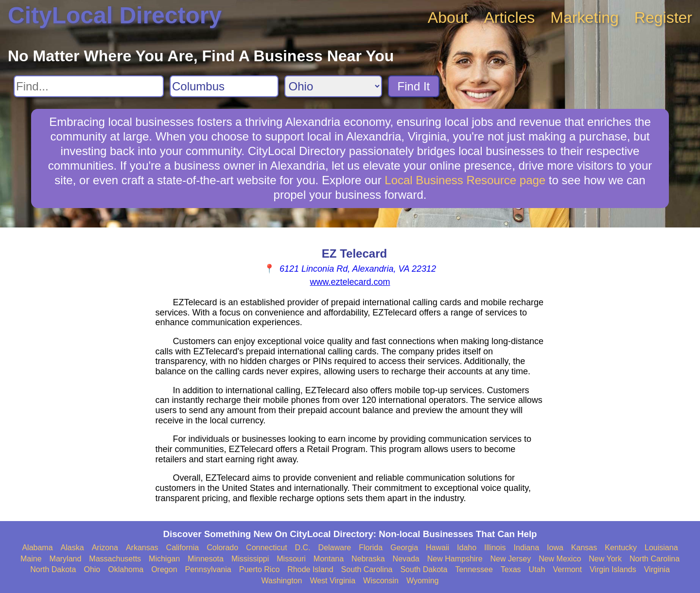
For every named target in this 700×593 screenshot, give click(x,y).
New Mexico (560, 559)
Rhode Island (310, 569)
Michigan (164, 559)
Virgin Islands (613, 569)
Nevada (406, 559)
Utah (537, 569)
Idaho (467, 548)
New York (605, 559)
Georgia (404, 548)
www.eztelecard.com (350, 282)
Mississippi (250, 559)
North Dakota (53, 569)
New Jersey (511, 559)
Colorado (222, 548)
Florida (371, 548)
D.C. (303, 548)
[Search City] (224, 86)
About (448, 17)
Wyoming (423, 581)
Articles (509, 17)
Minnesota (206, 559)
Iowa (555, 548)
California (183, 548)
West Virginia (332, 581)
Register (663, 17)
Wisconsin (381, 581)
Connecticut (267, 548)
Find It (414, 86)
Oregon (164, 569)
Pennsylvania (208, 569)
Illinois (495, 548)
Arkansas (142, 548)
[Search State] (333, 86)
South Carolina (367, 569)
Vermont (567, 569)
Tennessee (474, 569)
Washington (281, 581)
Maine (31, 559)
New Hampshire (455, 559)
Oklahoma (126, 569)
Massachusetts (115, 559)
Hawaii (437, 548)
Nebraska (368, 559)
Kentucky (621, 548)
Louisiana (661, 548)
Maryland (66, 559)
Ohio (92, 569)
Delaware (335, 548)
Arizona (105, 548)
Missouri (291, 559)
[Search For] (89, 86)
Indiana (527, 548)
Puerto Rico (260, 569)
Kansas (584, 548)
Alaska (72, 548)
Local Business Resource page (465, 180)
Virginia (657, 569)
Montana (329, 559)
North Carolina (655, 559)
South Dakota (424, 569)
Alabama (37, 548)
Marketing (585, 17)
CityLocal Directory (115, 15)
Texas (511, 569)
